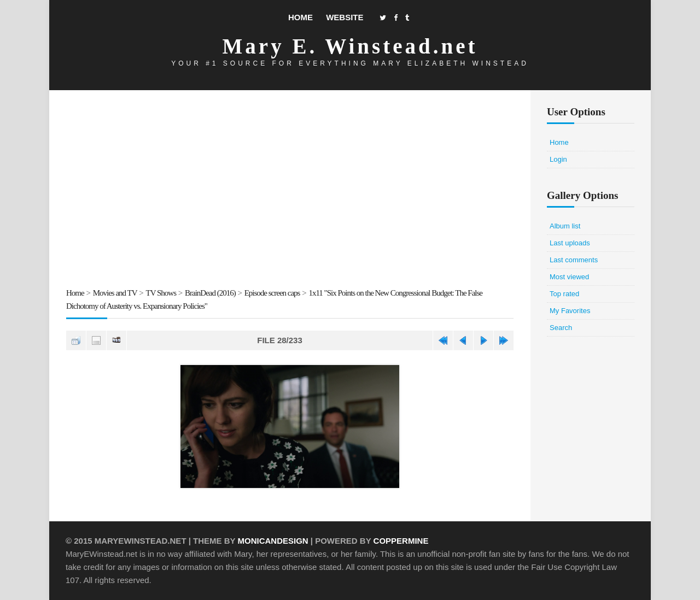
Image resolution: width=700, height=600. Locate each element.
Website (345, 17)
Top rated (564, 294)
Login (558, 159)
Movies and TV (115, 293)
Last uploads (570, 243)
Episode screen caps (272, 293)
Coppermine (401, 541)
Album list (565, 226)
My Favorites (570, 311)
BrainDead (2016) (210, 293)
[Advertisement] (290, 191)
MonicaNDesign (273, 541)
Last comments (574, 260)
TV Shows (161, 293)
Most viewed (569, 277)
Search (561, 328)
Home (301, 17)
